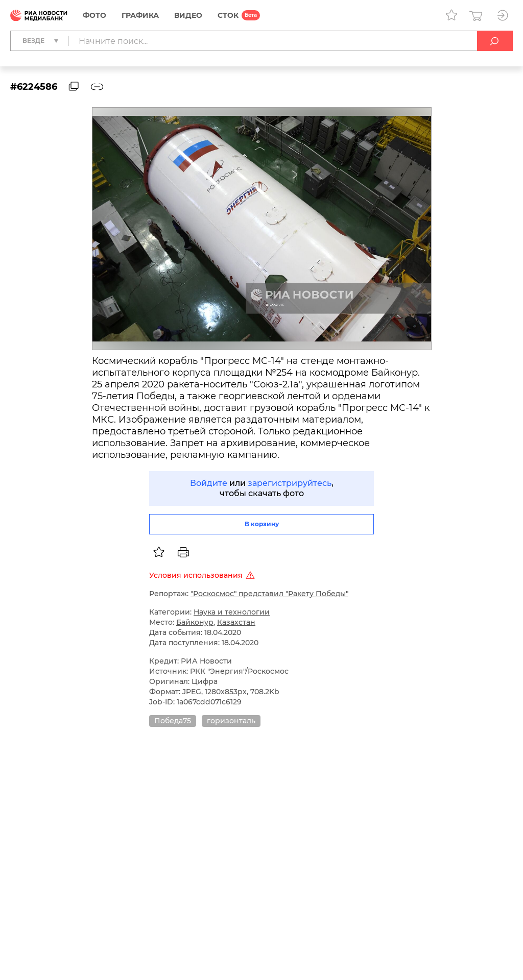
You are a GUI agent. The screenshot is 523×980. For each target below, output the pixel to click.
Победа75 (173, 721)
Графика (140, 15)
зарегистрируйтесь (290, 483)
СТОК (228, 15)
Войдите (209, 483)
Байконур (195, 622)
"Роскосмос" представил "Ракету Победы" (269, 594)
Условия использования (204, 575)
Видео (188, 15)
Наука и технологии (232, 612)
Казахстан (236, 622)
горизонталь (231, 721)
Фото (94, 15)
